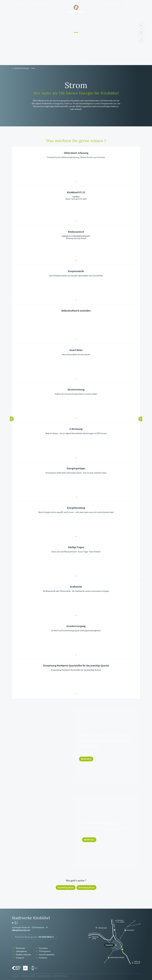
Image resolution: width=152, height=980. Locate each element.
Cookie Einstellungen (60, 976)
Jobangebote (19, 951)
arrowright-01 (76, 182)
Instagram (18, 958)
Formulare (41, 948)
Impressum (16, 976)
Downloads (18, 948)
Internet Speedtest (45, 955)
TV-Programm (43, 951)
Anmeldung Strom (66, 887)
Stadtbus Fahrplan (21, 955)
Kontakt (136, 4)
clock (141, 33)
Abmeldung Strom (86, 887)
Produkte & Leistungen (38, 4)
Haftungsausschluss (28, 976)
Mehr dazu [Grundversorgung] (89, 840)
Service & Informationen (110, 4)
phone (141, 25)
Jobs (126, 4)
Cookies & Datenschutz (44, 976)
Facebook (41, 958)
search (141, 40)
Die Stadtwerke (18, 4)
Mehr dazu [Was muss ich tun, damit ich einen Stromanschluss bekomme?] (86, 759)
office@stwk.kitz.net (21, 930)
